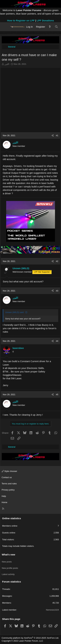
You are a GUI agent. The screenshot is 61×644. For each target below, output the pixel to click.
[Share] (53, 136)
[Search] (56, 27)
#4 (57, 341)
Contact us (7, 477)
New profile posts (10, 568)
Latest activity (8, 574)
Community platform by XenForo (30, 638)
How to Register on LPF (21, 20)
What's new (8, 555)
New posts (7, 562)
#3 (57, 291)
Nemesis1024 (53, 610)
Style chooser (9, 471)
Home (4, 502)
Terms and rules (9, 484)
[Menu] (5, 27)
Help (4, 496)
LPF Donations (45, 20)
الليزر (7, 64)
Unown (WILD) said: (15, 312)
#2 (57, 261)
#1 (57, 135)
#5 (57, 395)
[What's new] (50, 27)
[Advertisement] (30, 100)
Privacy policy (8, 490)
